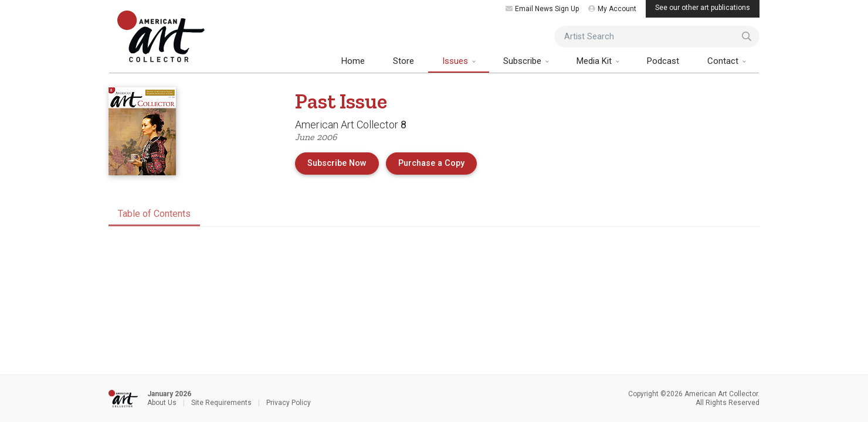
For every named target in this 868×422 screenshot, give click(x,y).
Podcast (663, 61)
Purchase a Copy (438, 162)
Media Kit (595, 61)
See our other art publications (703, 8)
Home (353, 61)
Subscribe (523, 61)
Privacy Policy (289, 403)
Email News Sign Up (542, 9)
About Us (162, 403)
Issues (456, 61)
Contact (724, 61)
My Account (612, 9)
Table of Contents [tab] (154, 214)
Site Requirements (221, 403)
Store (404, 61)
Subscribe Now (337, 163)
